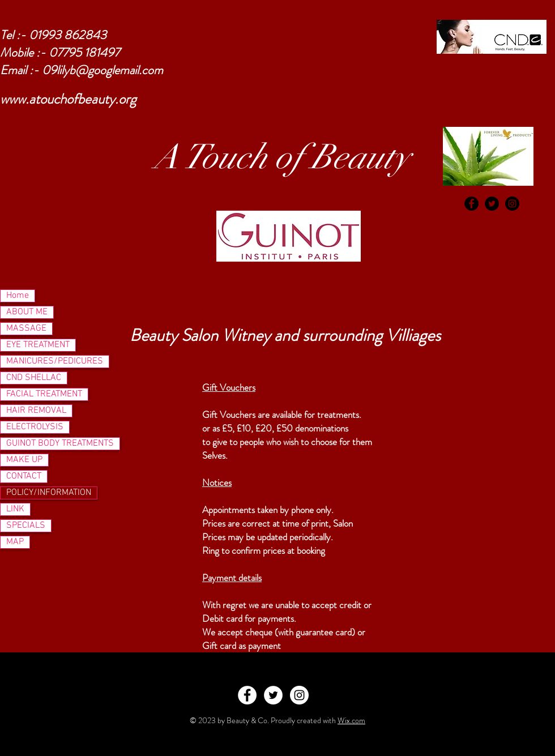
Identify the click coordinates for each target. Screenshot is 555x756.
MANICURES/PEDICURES (55, 361)
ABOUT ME (27, 312)
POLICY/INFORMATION (49, 493)
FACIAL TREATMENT (44, 394)
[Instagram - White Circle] (299, 695)
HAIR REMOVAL (36, 411)
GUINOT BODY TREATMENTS (60, 443)
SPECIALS (26, 526)
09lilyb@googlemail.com (103, 70)
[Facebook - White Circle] (247, 695)
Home (18, 296)
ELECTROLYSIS (35, 427)
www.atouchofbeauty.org (68, 99)
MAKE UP (24, 460)
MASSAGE (26, 328)
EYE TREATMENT (38, 345)
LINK (15, 509)
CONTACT (24, 476)
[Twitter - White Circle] (273, 695)
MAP (15, 542)
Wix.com (351, 720)
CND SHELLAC (34, 378)
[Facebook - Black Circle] (471, 204)
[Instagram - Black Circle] (512, 204)
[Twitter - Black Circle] (492, 204)
